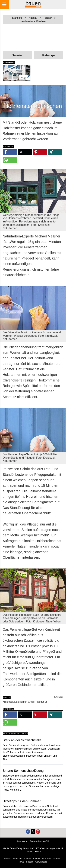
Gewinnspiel (41, 862)
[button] (10, 152)
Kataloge (48, 55)
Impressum (23, 841)
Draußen (47, 859)
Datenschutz (36, 841)
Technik (37, 859)
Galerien (18, 55)
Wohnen (57, 859)
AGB (47, 841)
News (21, 862)
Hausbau (17, 859)
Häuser (7, 859)
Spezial (30, 862)
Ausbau (27, 859)
